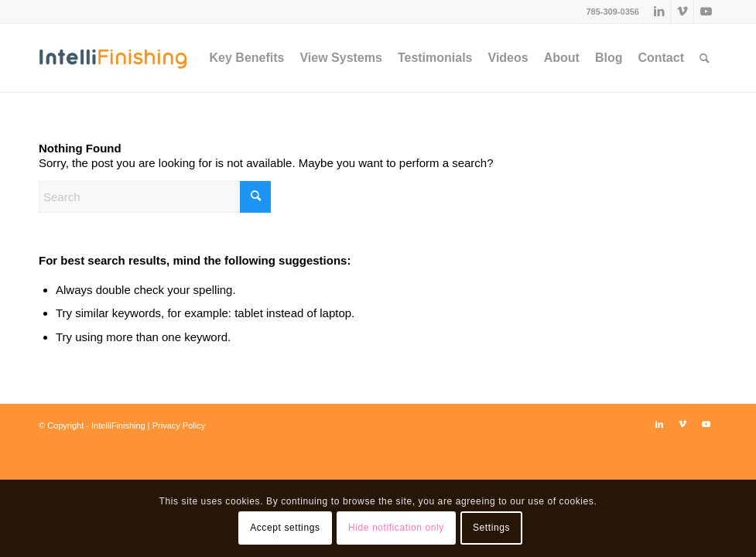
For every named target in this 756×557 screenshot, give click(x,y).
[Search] (705, 58)
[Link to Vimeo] (682, 12)
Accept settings (285, 528)
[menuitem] (247, 58)
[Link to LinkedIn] (659, 12)
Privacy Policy (179, 425)
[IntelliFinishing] (113, 58)
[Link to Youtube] (706, 12)
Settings (491, 528)
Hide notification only (396, 528)
